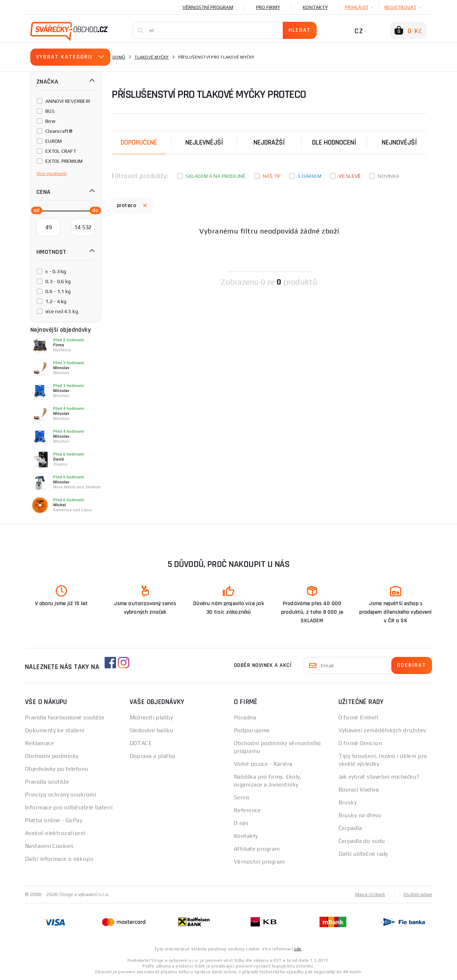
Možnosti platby (151, 717)
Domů (119, 57)
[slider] (35, 210)
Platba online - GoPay (54, 820)
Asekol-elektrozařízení (55, 833)
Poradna (245, 717)
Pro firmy (268, 7)
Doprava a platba (152, 756)
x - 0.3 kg (56, 271)
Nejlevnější (204, 142)
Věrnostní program (208, 7)
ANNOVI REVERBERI (68, 101)
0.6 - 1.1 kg (58, 291)
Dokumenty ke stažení (55, 730)
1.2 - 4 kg (56, 301)
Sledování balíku (151, 730)
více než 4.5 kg (62, 311)
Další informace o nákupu (59, 859)
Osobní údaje (417, 894)
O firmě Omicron (360, 743)
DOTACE (141, 743)
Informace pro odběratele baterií (69, 807)
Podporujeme (252, 730)
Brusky (348, 802)
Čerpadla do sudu (362, 841)
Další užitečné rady (363, 854)
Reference (247, 810)
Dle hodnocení (334, 142)
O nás (241, 823)
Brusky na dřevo (360, 815)
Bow (50, 121)
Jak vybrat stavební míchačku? (379, 777)
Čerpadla (350, 828)
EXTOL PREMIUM (64, 161)
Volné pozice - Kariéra (263, 764)
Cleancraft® (59, 131)
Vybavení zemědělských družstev (382, 730)
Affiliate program (257, 849)
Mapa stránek (369, 894)
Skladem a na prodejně (215, 176)
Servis (242, 797)
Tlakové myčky (152, 57)
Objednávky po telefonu (57, 769)
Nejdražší (269, 142)
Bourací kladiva (359, 790)
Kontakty (315, 7)
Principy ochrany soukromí (61, 795)
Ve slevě (350, 176)
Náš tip (272, 176)
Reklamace (39, 743)
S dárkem (310, 176)
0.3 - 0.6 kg (58, 281)
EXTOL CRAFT (61, 151)
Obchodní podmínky (52, 756)
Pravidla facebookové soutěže (65, 717)
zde (298, 949)
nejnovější (399, 142)
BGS (50, 111)
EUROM (54, 141)
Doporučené (139, 142)
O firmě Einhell (358, 717)
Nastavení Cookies (49, 846)
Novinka (388, 176)
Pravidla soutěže (47, 782)
